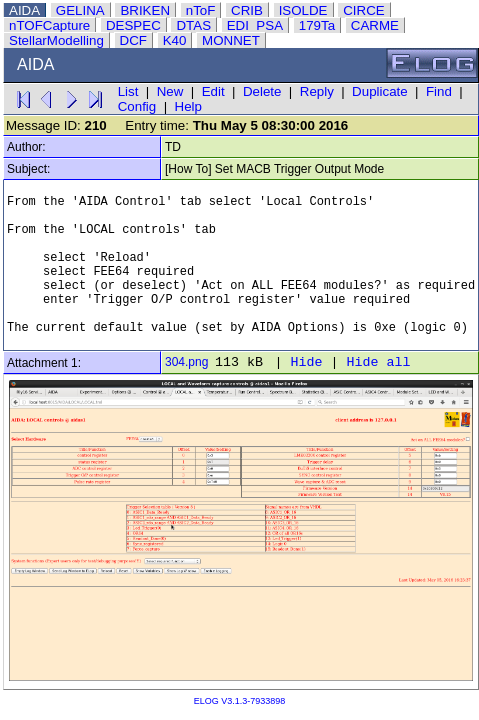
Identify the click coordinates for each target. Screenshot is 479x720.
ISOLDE (303, 10)
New (170, 91)
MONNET (231, 40)
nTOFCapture (49, 25)
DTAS (193, 25)
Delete (262, 91)
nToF (201, 10)
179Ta (317, 25)
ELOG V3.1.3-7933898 (240, 701)
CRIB (247, 10)
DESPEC (133, 25)
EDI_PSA (255, 25)
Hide (306, 362)
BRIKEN (145, 10)
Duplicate (380, 91)
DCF (133, 40)
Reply (317, 91)
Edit (213, 91)
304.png (186, 362)
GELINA (80, 10)
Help (188, 106)
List (128, 91)
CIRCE (363, 10)
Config (137, 106)
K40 (175, 40)
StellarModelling (56, 40)
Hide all (378, 362)
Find (439, 91)
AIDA (24, 10)
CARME (375, 25)
